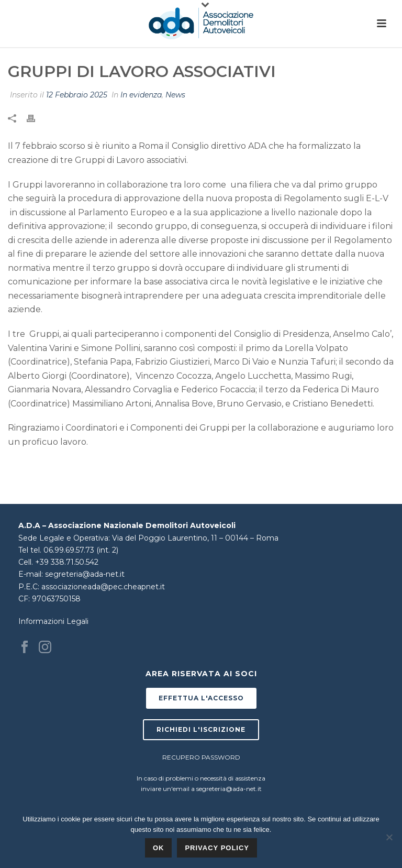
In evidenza (141, 95)
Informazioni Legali (53, 621)
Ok (159, 848)
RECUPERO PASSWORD (201, 757)
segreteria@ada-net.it (85, 574)
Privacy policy (217, 848)
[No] (389, 837)
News (175, 95)
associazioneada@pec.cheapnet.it (103, 587)
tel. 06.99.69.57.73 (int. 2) (74, 550)
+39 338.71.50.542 (67, 562)
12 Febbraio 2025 (77, 95)
